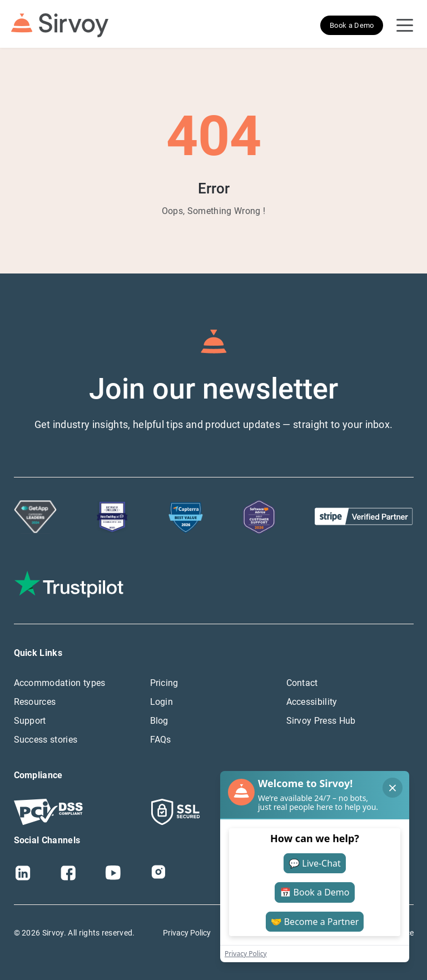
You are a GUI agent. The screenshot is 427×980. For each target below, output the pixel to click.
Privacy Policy (187, 933)
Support (30, 721)
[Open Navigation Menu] (405, 26)
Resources (35, 702)
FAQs (161, 740)
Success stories (46, 740)
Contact (302, 683)
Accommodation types (60, 683)
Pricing (164, 683)
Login (162, 702)
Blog (159, 721)
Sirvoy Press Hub (321, 721)
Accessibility (312, 702)
